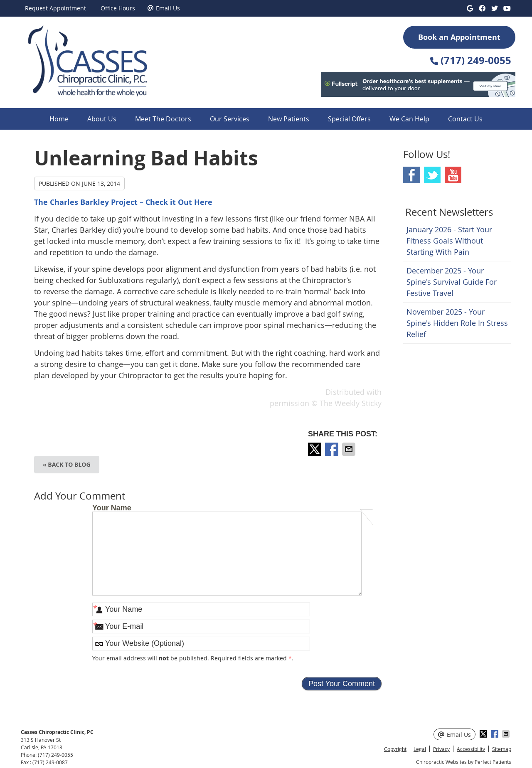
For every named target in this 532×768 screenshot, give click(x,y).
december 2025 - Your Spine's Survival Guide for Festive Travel (452, 282)
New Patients (289, 119)
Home (59, 119)
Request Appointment (55, 8)
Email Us (164, 8)
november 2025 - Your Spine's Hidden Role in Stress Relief (457, 323)
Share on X (315, 449)
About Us (102, 119)
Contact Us (465, 119)
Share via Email (350, 449)
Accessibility (471, 749)
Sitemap (502, 749)
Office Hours (118, 8)
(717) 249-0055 (55, 755)
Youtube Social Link (453, 175)
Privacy (441, 749)
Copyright (395, 749)
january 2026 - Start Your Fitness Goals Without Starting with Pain (449, 241)
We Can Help (409, 119)
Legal (420, 749)
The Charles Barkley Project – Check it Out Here (123, 202)
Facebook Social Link (411, 175)
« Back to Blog (67, 464)
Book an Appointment (459, 37)
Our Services (230, 119)
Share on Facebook (332, 449)
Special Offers (349, 119)
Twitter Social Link (432, 175)
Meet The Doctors (163, 119)
